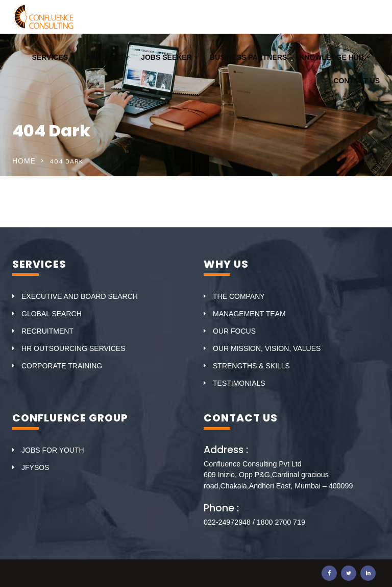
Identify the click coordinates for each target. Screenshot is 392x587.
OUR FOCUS (234, 331)
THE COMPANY (239, 296)
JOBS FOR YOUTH (53, 450)
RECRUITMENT (47, 331)
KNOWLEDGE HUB (332, 57)
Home (24, 161)
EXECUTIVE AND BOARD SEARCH (80, 296)
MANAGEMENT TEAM (249, 314)
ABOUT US (104, 57)
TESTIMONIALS (239, 383)
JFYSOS (35, 467)
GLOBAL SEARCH (52, 314)
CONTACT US (357, 81)
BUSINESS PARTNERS (248, 57)
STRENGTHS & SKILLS (251, 366)
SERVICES (50, 57)
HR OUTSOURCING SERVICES (73, 348)
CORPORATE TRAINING (62, 366)
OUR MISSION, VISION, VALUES (267, 348)
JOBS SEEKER (166, 57)
